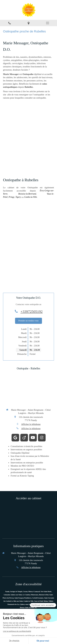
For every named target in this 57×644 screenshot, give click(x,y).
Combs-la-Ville (30, 197)
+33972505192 (32, 311)
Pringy (12, 197)
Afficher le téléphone (31, 424)
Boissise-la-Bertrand (27, 194)
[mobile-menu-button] (47, 23)
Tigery (18, 197)
